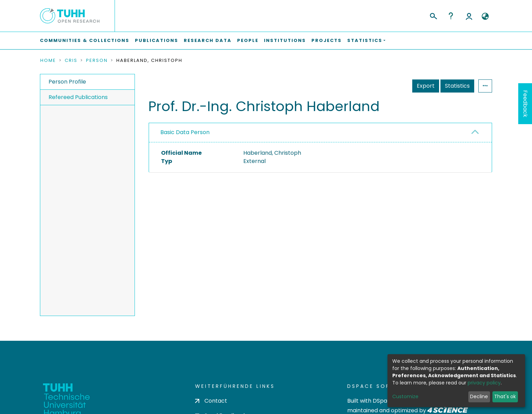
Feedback (525, 104)
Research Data (208, 40)
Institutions (285, 40)
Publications (157, 40)
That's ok (505, 396)
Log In (469, 16)
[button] (485, 17)
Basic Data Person (185, 132)
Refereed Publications (78, 97)
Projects (327, 40)
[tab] (320, 133)
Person (97, 61)
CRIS (71, 61)
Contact (211, 401)
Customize (405, 396)
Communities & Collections (85, 40)
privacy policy (484, 383)
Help (451, 16)
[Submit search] (433, 15)
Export (426, 86)
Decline (479, 396)
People (248, 40)
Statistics (457, 86)
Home (48, 61)
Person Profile (67, 82)
